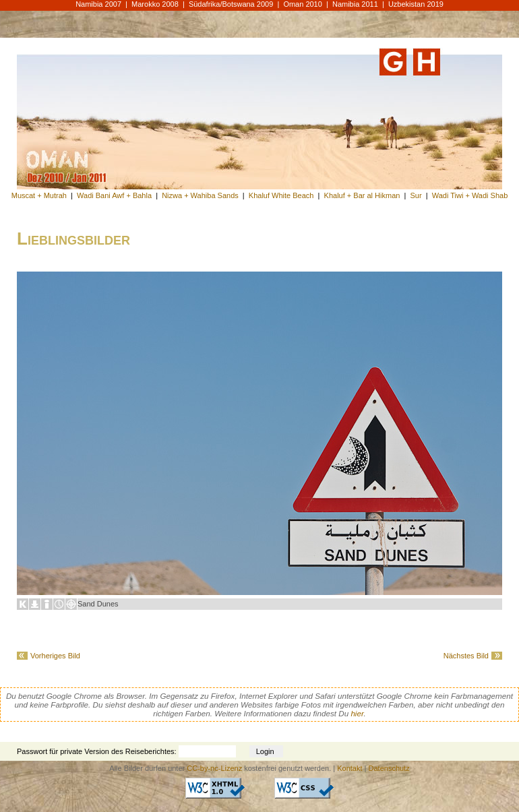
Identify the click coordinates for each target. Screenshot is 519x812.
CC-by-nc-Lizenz (214, 768)
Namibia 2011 (355, 4)
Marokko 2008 (155, 4)
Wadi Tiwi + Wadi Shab (470, 195)
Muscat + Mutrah (39, 195)
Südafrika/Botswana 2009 (231, 4)
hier (357, 713)
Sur (416, 195)
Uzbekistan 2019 (416, 4)
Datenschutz (389, 768)
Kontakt (349, 768)
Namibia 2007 (98, 4)
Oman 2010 (302, 4)
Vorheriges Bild (55, 656)
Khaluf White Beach (281, 195)
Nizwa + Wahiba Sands (200, 195)
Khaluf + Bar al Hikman (362, 195)
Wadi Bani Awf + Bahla (114, 195)
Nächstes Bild (466, 656)
